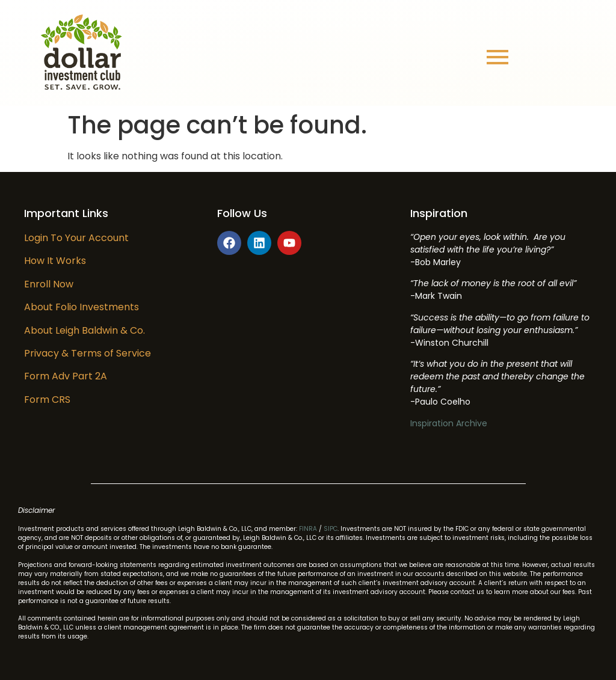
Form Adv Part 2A (66, 376)
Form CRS (47, 400)
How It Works (55, 261)
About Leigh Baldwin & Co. (85, 330)
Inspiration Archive (449, 423)
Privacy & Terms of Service (88, 353)
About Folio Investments (82, 307)
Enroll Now (49, 284)
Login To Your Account (76, 238)
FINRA (308, 529)
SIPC (331, 529)
